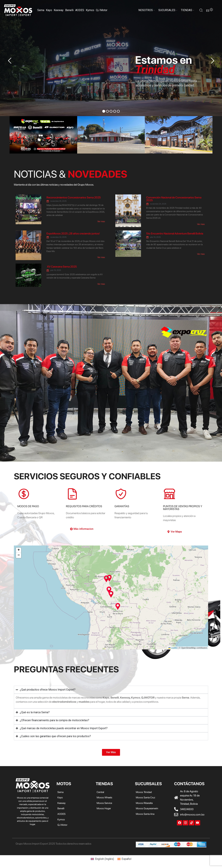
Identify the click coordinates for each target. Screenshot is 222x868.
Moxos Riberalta (144, 803)
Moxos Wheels (104, 797)
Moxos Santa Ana (145, 814)
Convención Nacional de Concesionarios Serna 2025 (174, 199)
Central (100, 792)
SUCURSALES (167, 10)
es (210, 11)
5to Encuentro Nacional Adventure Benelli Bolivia (175, 234)
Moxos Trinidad (144, 792)
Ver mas (101, 221)
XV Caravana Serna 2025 (62, 267)
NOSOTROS (146, 10)
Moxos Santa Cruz (146, 797)
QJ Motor (102, 10)
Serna (41, 10)
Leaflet (173, 648)
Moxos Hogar (104, 808)
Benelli (69, 10)
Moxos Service (104, 803)
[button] (109, 590)
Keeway (59, 10)
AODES (80, 10)
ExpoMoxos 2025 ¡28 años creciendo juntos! (73, 234)
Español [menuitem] (126, 859)
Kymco (90, 10)
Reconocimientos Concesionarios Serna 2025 (74, 197)
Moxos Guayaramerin (147, 808)
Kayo (49, 10)
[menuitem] (102, 859)
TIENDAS (187, 10)
